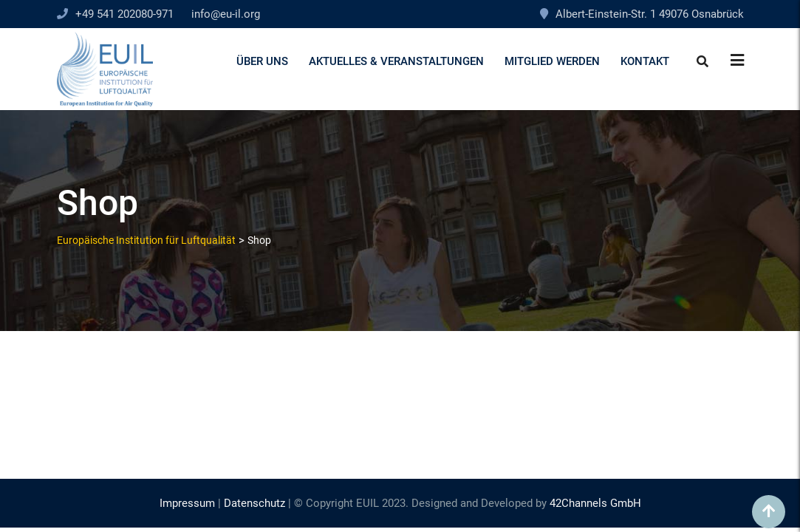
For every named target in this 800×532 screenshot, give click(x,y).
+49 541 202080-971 (124, 14)
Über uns (262, 61)
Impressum (187, 503)
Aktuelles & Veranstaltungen (396, 61)
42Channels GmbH (595, 503)
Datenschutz (254, 503)
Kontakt (645, 61)
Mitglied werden (552, 61)
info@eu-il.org (226, 14)
